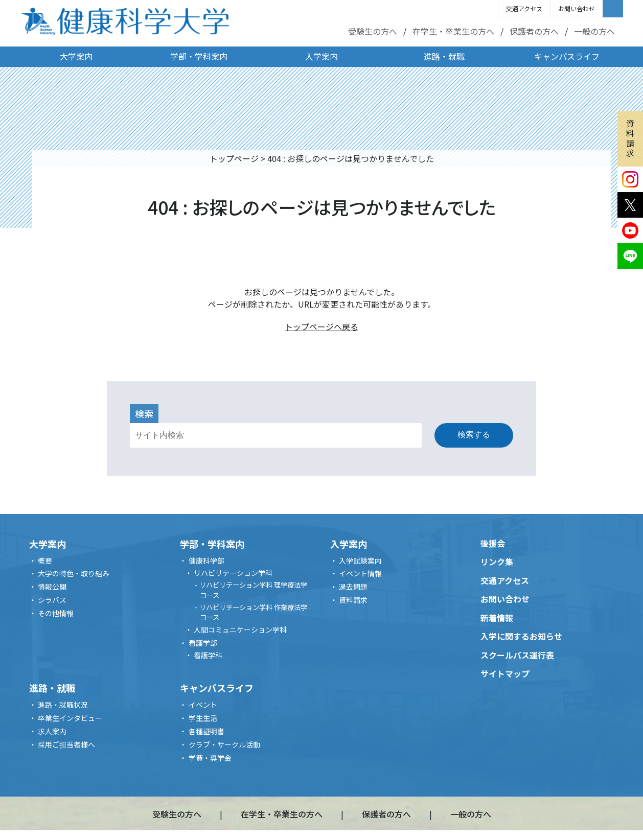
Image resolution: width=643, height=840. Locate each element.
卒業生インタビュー (70, 718)
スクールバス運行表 (517, 655)
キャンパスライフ (567, 56)
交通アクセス (524, 8)
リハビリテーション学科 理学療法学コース (253, 590)
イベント (203, 705)
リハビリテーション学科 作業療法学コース (253, 612)
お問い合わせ (577, 8)
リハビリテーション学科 (233, 573)
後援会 (493, 543)
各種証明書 (206, 731)
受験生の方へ (373, 31)
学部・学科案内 (199, 56)
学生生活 (203, 718)
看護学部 (203, 643)
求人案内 (52, 731)
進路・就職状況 (63, 705)
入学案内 (321, 56)
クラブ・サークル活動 (224, 744)
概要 (45, 561)
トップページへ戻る (321, 326)
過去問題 (353, 587)
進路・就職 (444, 56)
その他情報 (56, 613)
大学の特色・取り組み (74, 573)
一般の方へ (594, 31)
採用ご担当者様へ (66, 744)
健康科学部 (206, 561)
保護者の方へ (534, 31)
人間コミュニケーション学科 (240, 629)
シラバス (52, 600)
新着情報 (497, 618)
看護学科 (208, 655)
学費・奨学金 (210, 758)
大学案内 (76, 56)
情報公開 (52, 587)
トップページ (234, 158)
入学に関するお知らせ (521, 636)
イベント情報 (360, 573)
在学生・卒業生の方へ (453, 31)
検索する (474, 435)
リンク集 (497, 562)
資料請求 (630, 138)
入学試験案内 (360, 561)
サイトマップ (505, 673)
